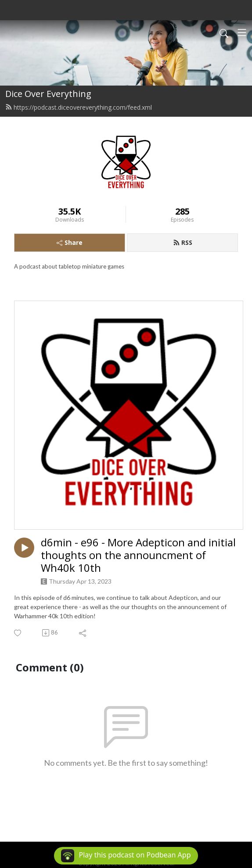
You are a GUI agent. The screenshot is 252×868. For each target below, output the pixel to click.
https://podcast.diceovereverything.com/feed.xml (79, 107)
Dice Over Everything (48, 94)
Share (70, 242)
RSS (183, 242)
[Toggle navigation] (242, 32)
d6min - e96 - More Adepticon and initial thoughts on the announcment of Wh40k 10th (138, 555)
